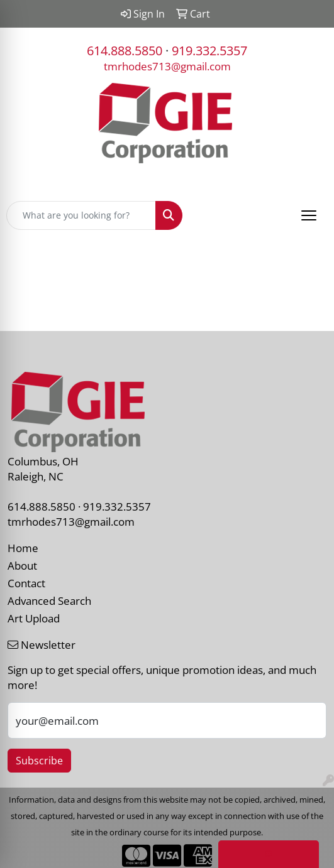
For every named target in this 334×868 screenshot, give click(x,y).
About (22, 565)
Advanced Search (49, 600)
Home (23, 548)
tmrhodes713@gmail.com (167, 66)
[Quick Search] (81, 215)
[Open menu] (309, 215)
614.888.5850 (125, 51)
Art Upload (34, 618)
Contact (26, 583)
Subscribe (39, 761)
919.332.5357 (209, 51)
